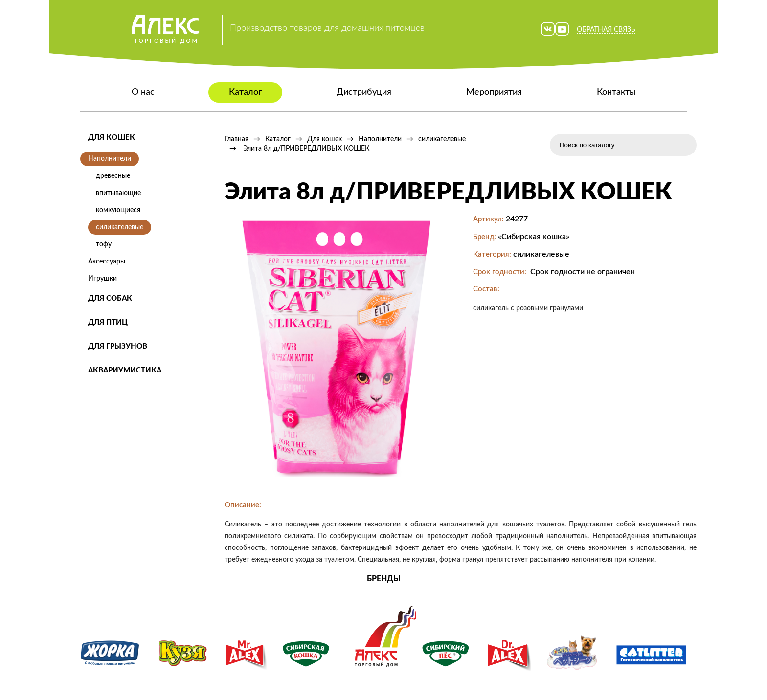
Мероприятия (494, 92)
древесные (113, 176)
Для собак (110, 298)
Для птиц (108, 322)
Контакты (616, 92)
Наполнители (110, 159)
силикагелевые (120, 227)
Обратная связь (606, 30)
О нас (143, 92)
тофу (104, 244)
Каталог (245, 92)
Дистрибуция (364, 92)
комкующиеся (118, 210)
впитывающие (118, 193)
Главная (237, 139)
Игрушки (102, 279)
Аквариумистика (125, 370)
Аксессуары (107, 262)
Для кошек (112, 138)
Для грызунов (118, 346)
